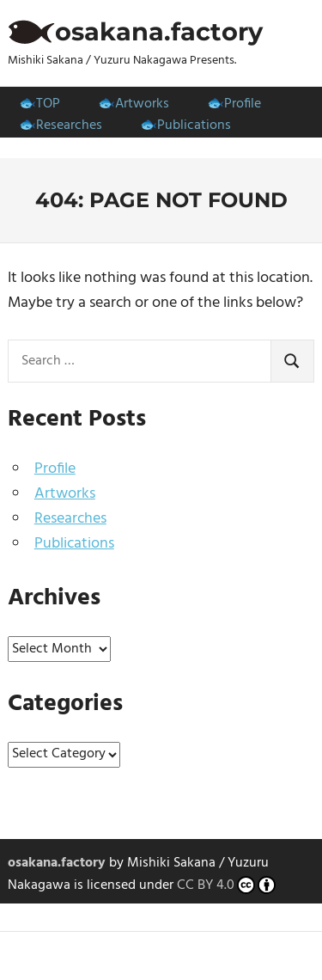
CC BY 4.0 (226, 886)
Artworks (142, 104)
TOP (48, 104)
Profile (243, 104)
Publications (194, 126)
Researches (69, 126)
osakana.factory (159, 31)
